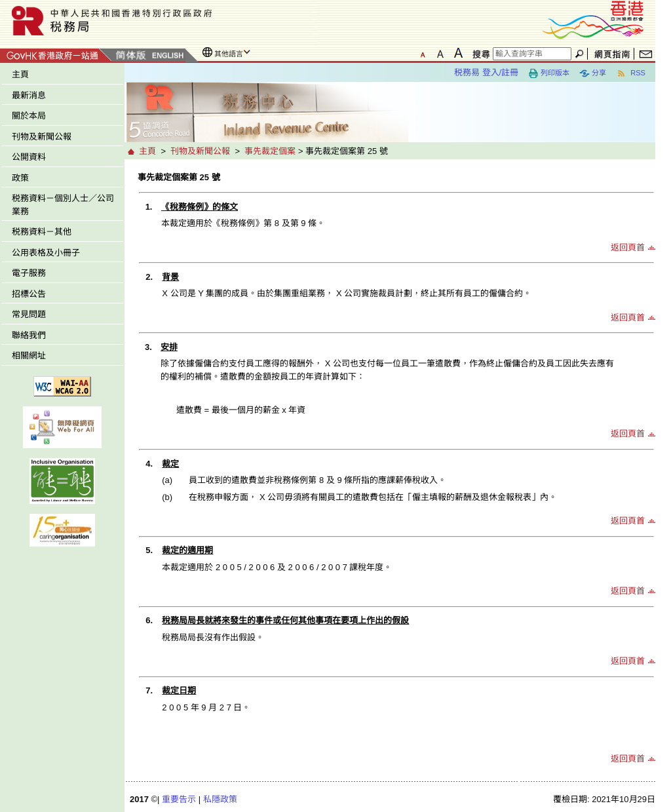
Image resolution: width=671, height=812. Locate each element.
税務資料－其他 (42, 232)
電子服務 (29, 273)
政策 (20, 178)
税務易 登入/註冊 (486, 72)
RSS (631, 73)
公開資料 (29, 157)
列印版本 (549, 73)
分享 (593, 73)
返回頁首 (628, 247)
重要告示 (179, 799)
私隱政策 (220, 799)
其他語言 (229, 54)
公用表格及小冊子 (46, 253)
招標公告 (29, 294)
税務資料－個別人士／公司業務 (63, 205)
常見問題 (29, 314)
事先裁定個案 (270, 151)
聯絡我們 (29, 335)
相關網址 (29, 356)
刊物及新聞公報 (42, 137)
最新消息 (29, 95)
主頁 (20, 74)
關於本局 (29, 116)
